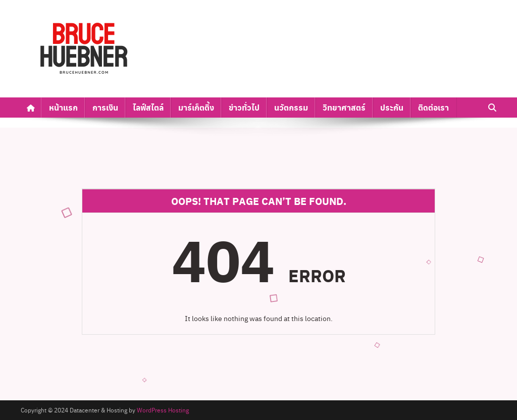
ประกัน (392, 107)
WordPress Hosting (163, 410)
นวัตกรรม (291, 107)
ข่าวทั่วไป (244, 107)
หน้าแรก (63, 107)
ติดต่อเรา (433, 107)
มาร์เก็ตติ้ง (196, 107)
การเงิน (105, 107)
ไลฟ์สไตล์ (148, 107)
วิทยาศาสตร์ (344, 107)
